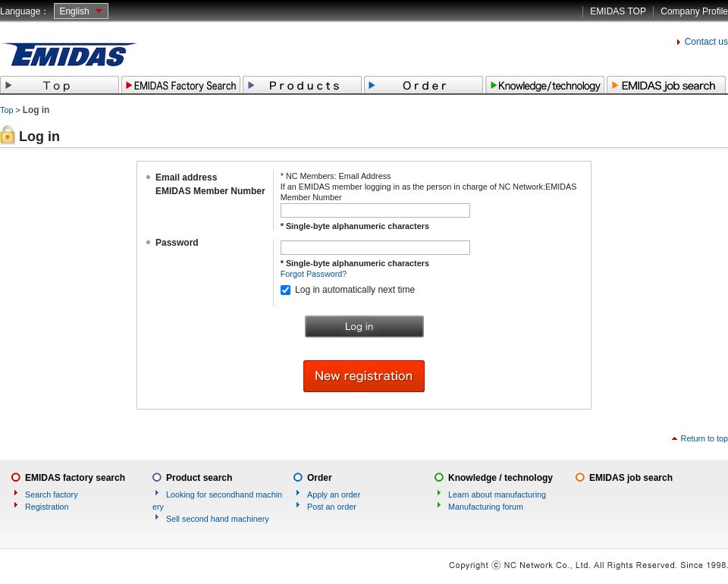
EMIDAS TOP (618, 11)
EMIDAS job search (631, 478)
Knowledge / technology (500, 478)
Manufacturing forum (486, 507)
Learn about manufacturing (497, 495)
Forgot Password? (314, 274)
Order (320, 478)
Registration (47, 507)
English (74, 11)
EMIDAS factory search (75, 478)
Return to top (704, 438)
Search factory (52, 495)
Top (6, 110)
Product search (199, 478)
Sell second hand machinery (218, 519)
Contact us (706, 42)
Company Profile (694, 11)
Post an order (332, 507)
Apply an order (334, 495)
